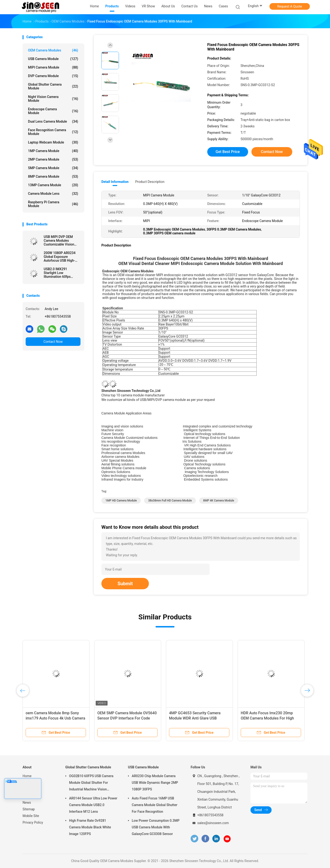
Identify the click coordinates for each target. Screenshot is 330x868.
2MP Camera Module (53, 159)
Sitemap (29, 809)
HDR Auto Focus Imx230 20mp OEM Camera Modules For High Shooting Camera (267, 718)
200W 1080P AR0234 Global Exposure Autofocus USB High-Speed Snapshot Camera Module (62, 257)
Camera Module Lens (53, 194)
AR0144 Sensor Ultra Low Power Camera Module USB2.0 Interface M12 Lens (93, 805)
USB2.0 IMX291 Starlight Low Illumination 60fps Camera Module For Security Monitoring (58, 273)
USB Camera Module (53, 59)
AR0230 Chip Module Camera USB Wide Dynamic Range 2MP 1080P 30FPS (155, 783)
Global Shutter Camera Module (53, 86)
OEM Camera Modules (53, 50)
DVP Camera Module (53, 76)
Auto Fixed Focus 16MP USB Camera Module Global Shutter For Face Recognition (155, 805)
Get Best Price (228, 152)
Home (27, 776)
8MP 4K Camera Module (219, 501)
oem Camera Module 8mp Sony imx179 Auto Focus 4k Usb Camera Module (55, 718)
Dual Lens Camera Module (53, 121)
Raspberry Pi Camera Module (53, 204)
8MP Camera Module (53, 176)
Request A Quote (290, 6)
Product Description (150, 182)
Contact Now (53, 342)
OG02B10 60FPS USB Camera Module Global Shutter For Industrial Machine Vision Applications (91, 783)
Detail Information (115, 182)
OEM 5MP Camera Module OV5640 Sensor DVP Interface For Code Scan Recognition (127, 718)
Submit (125, 584)
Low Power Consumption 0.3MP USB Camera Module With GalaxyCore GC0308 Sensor (156, 827)
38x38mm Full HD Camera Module (170, 501)
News (27, 803)
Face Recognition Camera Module (53, 132)
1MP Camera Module (53, 151)
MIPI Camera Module (53, 67)
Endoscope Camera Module (53, 111)
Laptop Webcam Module (53, 142)
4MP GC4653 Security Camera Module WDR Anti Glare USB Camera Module (195, 718)
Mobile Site (31, 816)
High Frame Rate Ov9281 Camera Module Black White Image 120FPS (90, 827)
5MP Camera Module (53, 168)
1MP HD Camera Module (121, 501)
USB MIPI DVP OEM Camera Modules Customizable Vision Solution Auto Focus (59, 241)
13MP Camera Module (53, 185)
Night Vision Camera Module (53, 99)
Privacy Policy (33, 822)
